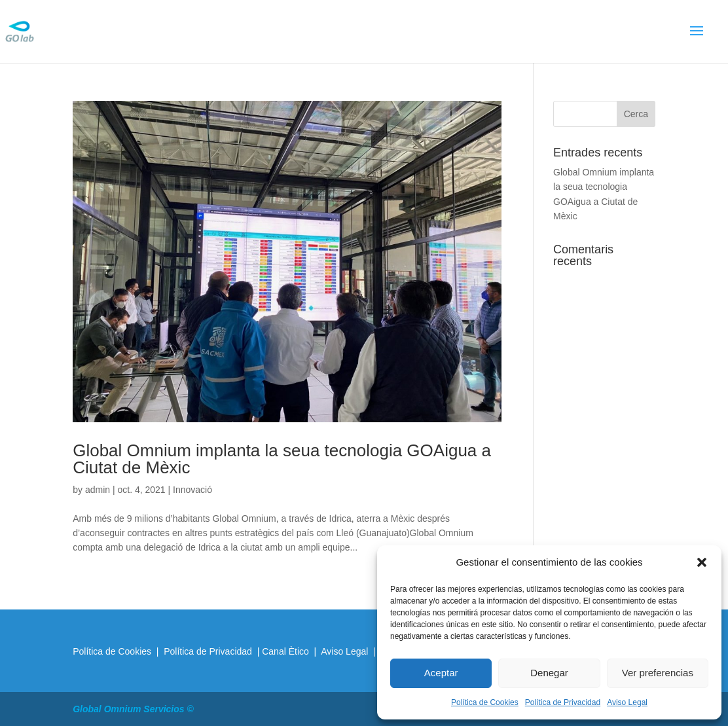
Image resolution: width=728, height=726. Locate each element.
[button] (702, 562)
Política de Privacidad (563, 702)
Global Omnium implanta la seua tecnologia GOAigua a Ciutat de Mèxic (282, 459)
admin (98, 490)
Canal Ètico (286, 651)
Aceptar (441, 673)
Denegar (549, 673)
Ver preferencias (658, 673)
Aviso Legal (627, 702)
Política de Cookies (485, 702)
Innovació (192, 490)
